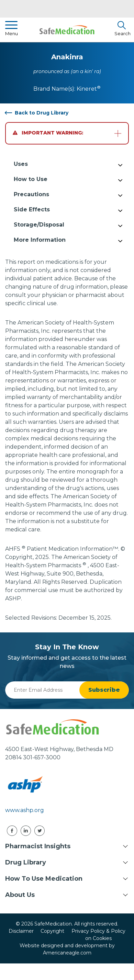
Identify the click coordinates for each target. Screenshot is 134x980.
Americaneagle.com (67, 953)
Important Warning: (48, 133)
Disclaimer (21, 931)
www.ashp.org (25, 810)
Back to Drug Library (42, 113)
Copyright (52, 931)
